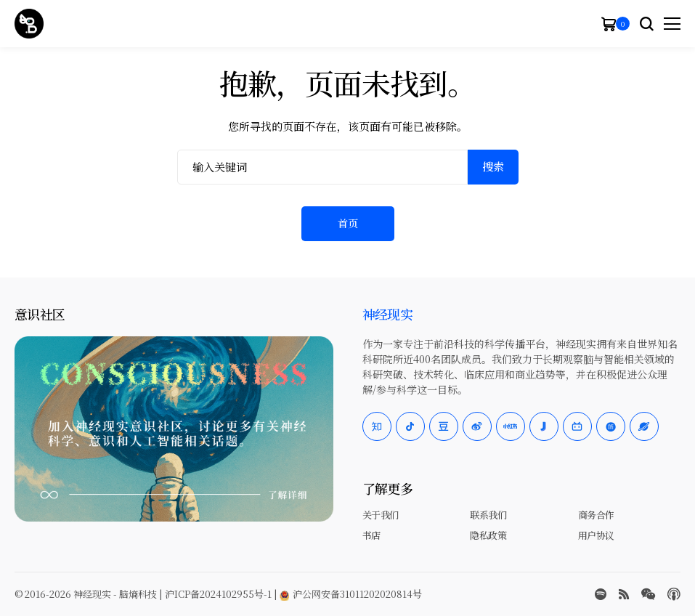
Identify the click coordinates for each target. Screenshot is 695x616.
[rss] (624, 594)
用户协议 (596, 535)
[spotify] (601, 594)
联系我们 (488, 515)
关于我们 (381, 515)
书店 (371, 535)
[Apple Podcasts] (674, 594)
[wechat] (648, 594)
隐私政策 (488, 535)
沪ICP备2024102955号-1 (218, 594)
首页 (348, 223)
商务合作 (596, 515)
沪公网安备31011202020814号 (351, 594)
